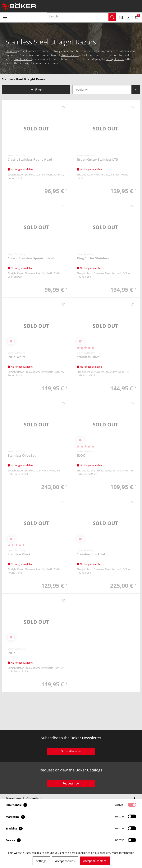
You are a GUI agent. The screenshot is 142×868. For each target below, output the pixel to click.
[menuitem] (5, 17)
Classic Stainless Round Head (30, 160)
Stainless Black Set (91, 554)
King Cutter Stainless (93, 258)
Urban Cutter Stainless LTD (97, 160)
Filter (36, 89)
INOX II (13, 653)
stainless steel (70, 55)
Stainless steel (23, 59)
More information (123, 853)
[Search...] (82, 16)
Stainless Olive (88, 357)
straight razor (115, 59)
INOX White (17, 357)
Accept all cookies (95, 861)
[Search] (112, 17)
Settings (41, 861)
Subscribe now (71, 751)
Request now (71, 783)
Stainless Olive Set (22, 456)
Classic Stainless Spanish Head (31, 258)
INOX (81, 456)
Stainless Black (19, 554)
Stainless (11, 51)
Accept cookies (65, 861)
